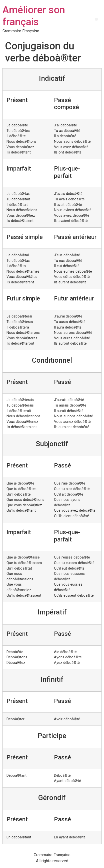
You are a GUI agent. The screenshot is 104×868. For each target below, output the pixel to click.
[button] (96, 19)
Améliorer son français (34, 16)
